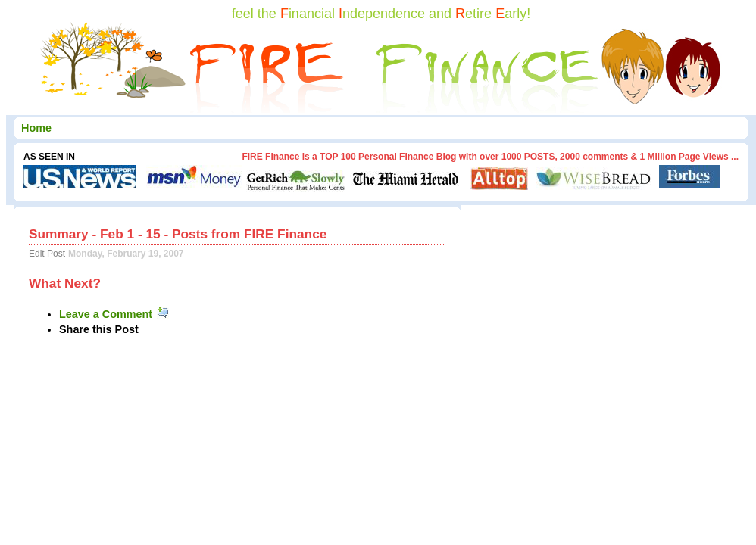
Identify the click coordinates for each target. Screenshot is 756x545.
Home (36, 128)
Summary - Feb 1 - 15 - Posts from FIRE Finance (178, 234)
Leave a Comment (115, 314)
